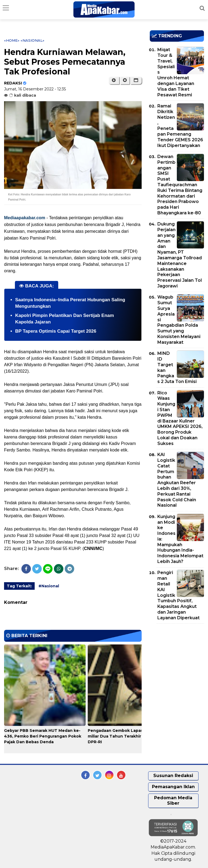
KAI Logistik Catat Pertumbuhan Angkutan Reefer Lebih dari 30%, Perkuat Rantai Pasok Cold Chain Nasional (177, 480)
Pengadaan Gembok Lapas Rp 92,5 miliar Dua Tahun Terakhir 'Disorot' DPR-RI (124, 736)
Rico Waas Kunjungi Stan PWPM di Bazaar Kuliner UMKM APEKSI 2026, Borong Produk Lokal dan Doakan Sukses (180, 418)
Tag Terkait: (19, 586)
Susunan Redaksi (173, 776)
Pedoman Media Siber (173, 801)
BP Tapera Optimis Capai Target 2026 (56, 331)
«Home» (12, 40)
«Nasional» (32, 40)
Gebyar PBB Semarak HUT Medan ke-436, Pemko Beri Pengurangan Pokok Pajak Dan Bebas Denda (43, 736)
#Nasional (49, 586)
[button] (136, 80)
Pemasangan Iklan (173, 787)
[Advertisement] (179, 659)
